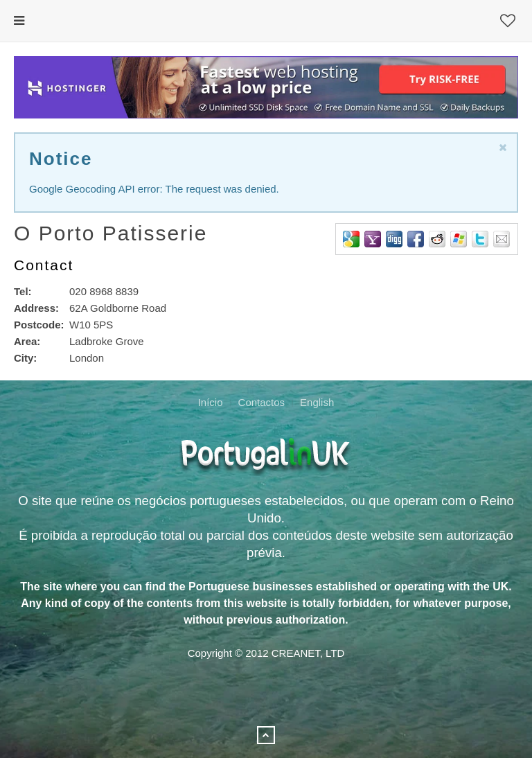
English (317, 402)
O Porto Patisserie (110, 233)
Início (211, 402)
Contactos (262, 402)
